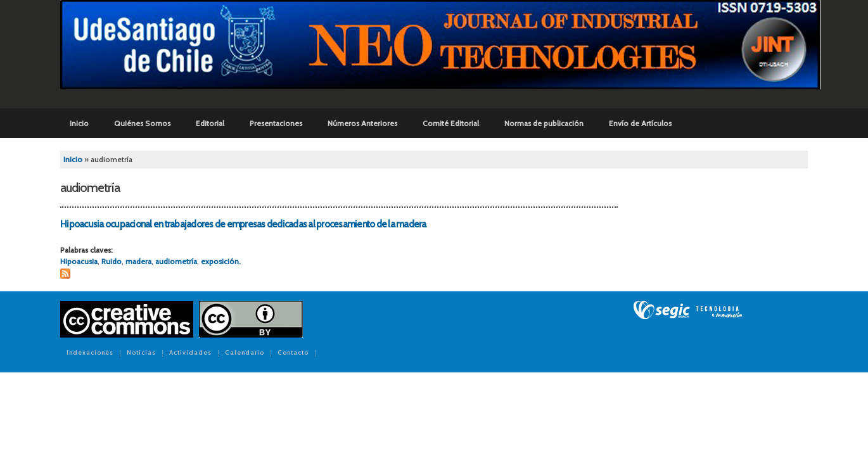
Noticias (141, 353)
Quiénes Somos (142, 123)
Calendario (245, 353)
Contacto (293, 353)
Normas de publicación (544, 123)
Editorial (210, 123)
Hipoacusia (79, 261)
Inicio (79, 123)
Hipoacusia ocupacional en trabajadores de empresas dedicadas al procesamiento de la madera (243, 224)
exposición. (221, 261)
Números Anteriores (362, 123)
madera (138, 261)
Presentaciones (276, 123)
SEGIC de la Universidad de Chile (688, 310)
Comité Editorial (451, 123)
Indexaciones (90, 353)
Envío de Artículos (640, 123)
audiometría (176, 261)
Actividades (190, 353)
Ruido (112, 261)
